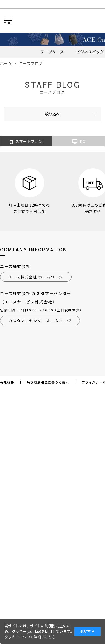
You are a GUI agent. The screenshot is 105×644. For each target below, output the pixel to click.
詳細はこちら (45, 637)
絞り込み (52, 114)
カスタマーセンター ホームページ (40, 321)
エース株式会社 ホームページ (36, 277)
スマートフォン (26, 142)
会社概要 (7, 382)
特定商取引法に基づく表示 (48, 382)
